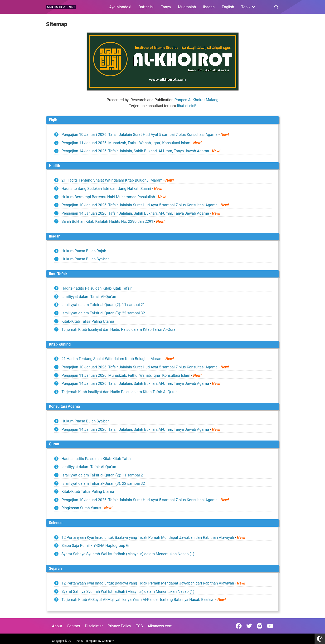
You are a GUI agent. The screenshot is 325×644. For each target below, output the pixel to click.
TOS (139, 626)
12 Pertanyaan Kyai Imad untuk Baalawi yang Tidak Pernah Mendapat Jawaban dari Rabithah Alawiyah (148, 537)
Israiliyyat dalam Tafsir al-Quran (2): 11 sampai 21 (103, 305)
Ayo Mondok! (120, 7)
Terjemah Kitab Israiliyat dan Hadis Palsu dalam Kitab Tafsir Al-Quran (119, 329)
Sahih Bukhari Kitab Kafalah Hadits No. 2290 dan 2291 (107, 221)
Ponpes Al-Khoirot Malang (196, 100)
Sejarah (55, 568)
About (57, 626)
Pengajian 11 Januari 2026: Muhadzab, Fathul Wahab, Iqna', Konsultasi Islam (126, 143)
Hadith (54, 166)
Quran (54, 444)
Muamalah (187, 7)
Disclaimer (94, 626)
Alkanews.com (160, 626)
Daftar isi (146, 7)
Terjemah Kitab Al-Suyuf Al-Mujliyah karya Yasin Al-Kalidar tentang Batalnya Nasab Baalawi (138, 600)
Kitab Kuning (60, 344)
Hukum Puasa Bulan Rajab (84, 251)
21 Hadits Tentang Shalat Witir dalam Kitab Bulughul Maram (112, 180)
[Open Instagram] (260, 626)
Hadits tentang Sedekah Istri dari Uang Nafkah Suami (106, 189)
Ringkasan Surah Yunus (81, 508)
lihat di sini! (187, 106)
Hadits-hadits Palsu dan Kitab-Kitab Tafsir (96, 288)
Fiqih (53, 120)
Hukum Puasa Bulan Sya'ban (85, 259)
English (228, 7)
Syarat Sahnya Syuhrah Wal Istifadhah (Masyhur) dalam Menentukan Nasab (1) (128, 554)
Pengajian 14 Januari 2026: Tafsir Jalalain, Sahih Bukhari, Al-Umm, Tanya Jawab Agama (136, 151)
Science (56, 523)
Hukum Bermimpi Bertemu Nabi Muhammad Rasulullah (108, 197)
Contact (73, 626)
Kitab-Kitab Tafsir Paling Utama (88, 321)
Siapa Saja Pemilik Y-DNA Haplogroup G (95, 546)
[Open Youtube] (270, 626)
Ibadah (209, 7)
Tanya (166, 7)
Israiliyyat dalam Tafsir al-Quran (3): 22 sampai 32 (103, 313)
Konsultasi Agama (64, 406)
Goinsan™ (108, 641)
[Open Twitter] (249, 626)
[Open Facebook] (239, 626)
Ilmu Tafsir (58, 274)
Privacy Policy (119, 626)
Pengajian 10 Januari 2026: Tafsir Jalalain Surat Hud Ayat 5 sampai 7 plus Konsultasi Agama (139, 135)
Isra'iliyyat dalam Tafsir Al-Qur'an (89, 297)
